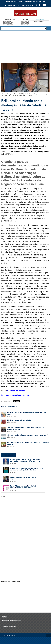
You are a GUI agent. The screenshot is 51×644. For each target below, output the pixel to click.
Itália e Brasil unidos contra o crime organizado (23, 478)
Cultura (10, 2)
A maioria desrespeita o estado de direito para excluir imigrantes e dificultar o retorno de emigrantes (26, 461)
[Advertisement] (26, 47)
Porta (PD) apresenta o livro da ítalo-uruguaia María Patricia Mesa (24, 487)
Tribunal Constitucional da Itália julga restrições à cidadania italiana (25, 428)
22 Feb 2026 (12, 416)
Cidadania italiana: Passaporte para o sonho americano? (28, 435)
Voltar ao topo (49, 635)
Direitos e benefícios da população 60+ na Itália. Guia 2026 (27, 413)
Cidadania (28, 2)
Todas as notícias (12, 6)
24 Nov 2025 (12, 422)
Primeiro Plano (8, 455)
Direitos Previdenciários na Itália (19, 420)
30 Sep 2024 (7, 401)
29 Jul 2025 (12, 437)
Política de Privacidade (9, 626)
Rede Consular (39, 2)
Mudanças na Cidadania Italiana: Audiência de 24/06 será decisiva (28, 443)
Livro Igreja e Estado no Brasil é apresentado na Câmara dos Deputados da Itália (26, 469)
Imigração (18, 2)
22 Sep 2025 (12, 431)
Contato (30, 6)
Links (23, 6)
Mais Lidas (23, 455)
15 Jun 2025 (12, 446)
